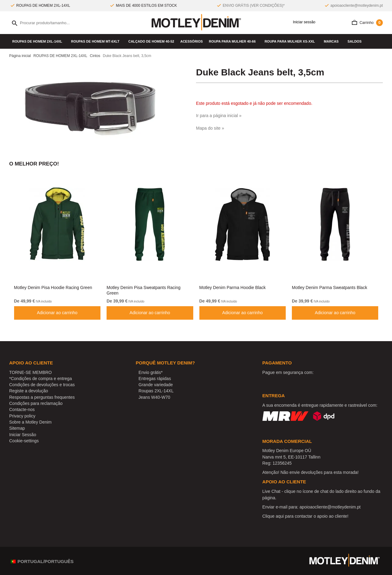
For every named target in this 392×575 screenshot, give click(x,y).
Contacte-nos (22, 409)
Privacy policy (22, 416)
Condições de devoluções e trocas (42, 385)
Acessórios (192, 41)
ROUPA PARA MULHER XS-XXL (291, 41)
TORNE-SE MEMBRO (30, 372)
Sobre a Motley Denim (30, 422)
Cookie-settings (24, 441)
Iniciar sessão (302, 22)
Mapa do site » (210, 128)
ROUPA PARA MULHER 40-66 (234, 41)
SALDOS (355, 41)
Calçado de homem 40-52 (151, 41)
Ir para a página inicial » (219, 116)
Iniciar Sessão (23, 435)
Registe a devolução (29, 391)
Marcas (332, 41)
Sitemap (17, 428)
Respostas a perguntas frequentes (42, 397)
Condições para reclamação (36, 403)
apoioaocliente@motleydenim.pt (357, 6)
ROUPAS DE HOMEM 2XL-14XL (39, 41)
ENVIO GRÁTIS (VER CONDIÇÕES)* (254, 6)
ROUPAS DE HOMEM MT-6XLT (97, 41)
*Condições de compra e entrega (41, 379)
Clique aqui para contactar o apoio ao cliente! (305, 516)
